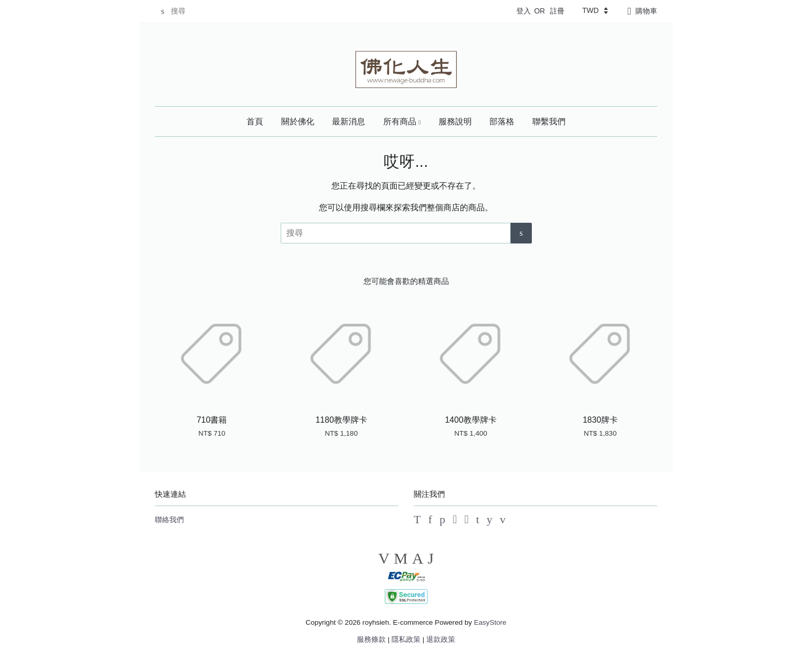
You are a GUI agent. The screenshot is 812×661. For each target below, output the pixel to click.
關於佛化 (298, 121)
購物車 (646, 11)
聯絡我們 (169, 520)
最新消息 (349, 121)
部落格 (502, 121)
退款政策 (441, 640)
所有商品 (402, 121)
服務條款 (371, 640)
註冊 (557, 11)
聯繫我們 (549, 121)
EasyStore (490, 622)
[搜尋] (186, 11)
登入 (524, 11)
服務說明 (455, 121)
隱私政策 (406, 640)
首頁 (255, 121)
